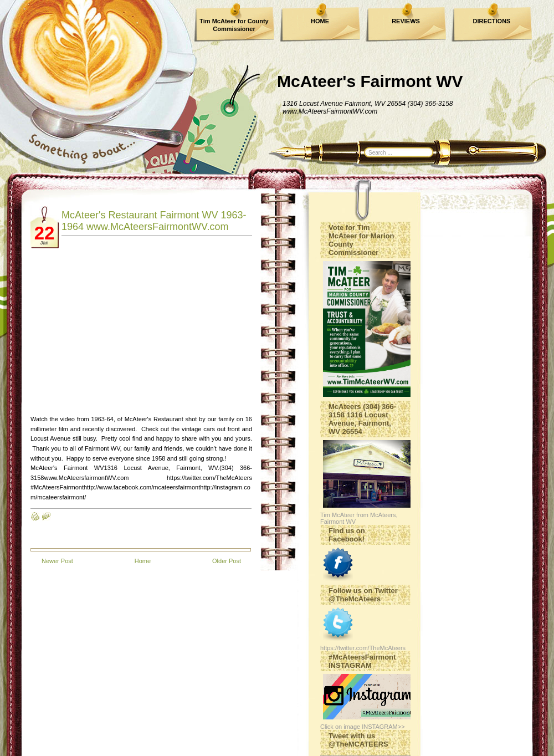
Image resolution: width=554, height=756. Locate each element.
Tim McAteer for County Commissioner (234, 25)
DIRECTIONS (492, 21)
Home (143, 561)
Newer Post (57, 561)
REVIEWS (406, 21)
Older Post (227, 561)
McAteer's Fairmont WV (370, 81)
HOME (320, 21)
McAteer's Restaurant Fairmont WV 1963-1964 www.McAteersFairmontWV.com (154, 221)
